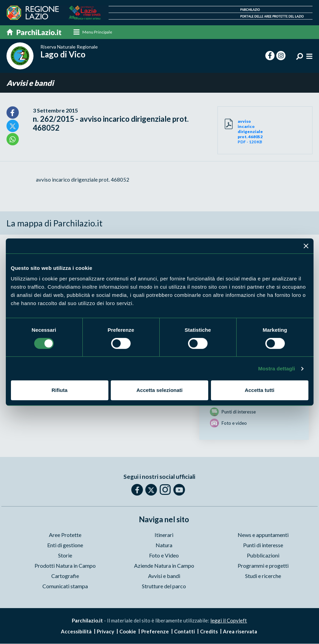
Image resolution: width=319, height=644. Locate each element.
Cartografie (65, 576)
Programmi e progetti (263, 566)
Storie (65, 556)
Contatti (184, 632)
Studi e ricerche (263, 576)
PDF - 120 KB (251, 132)
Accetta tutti (260, 390)
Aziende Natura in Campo (164, 566)
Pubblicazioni (263, 556)
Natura (164, 545)
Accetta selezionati (159, 390)
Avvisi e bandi (30, 83)
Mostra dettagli (277, 369)
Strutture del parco (164, 586)
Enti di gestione (65, 545)
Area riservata (240, 632)
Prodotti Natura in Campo (65, 566)
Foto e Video (164, 556)
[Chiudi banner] (306, 246)
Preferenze (155, 632)
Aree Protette (65, 535)
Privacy (105, 632)
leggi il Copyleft (229, 621)
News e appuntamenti (263, 535)
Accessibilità (76, 632)
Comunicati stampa (65, 586)
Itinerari (164, 535)
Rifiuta (60, 390)
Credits (209, 632)
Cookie (128, 632)
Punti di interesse (263, 545)
